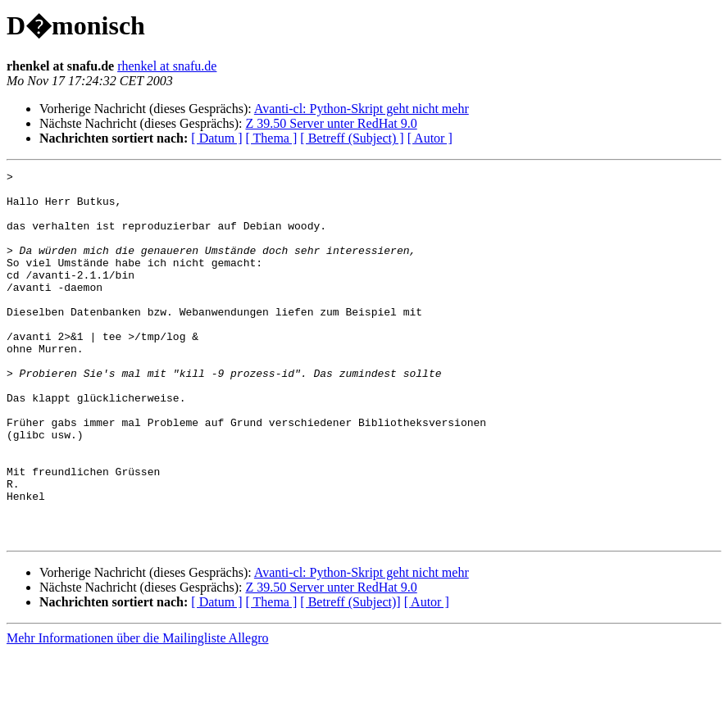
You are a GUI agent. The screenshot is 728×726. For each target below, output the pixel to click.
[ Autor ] (430, 138)
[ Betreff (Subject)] (350, 676)
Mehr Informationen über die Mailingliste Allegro (137, 712)
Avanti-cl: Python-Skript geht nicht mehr (362, 109)
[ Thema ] (272, 138)
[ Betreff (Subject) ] (352, 138)
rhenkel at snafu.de (167, 66)
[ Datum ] (216, 138)
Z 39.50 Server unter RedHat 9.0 (331, 123)
